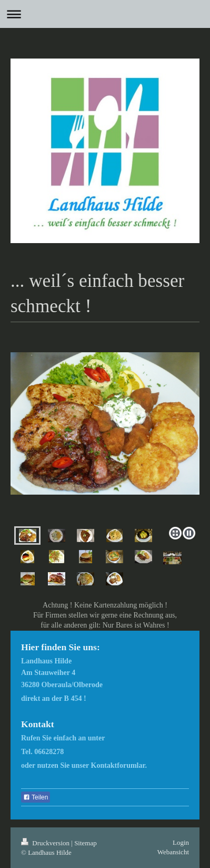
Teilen (36, 797)
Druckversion (46, 843)
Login (181, 842)
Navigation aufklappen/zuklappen (105, 14)
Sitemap (86, 843)
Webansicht (173, 852)
